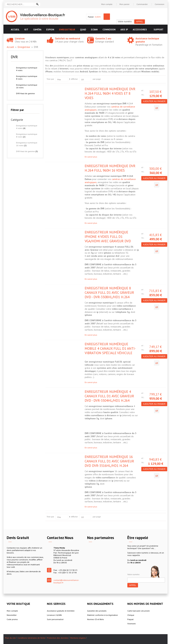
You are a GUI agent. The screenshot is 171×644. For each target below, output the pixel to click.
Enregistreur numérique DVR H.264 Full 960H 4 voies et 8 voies (110, 93)
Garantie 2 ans (103, 38)
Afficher (74, 79)
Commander (142, 4)
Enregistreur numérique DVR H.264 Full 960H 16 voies (110, 168)
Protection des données (58, 638)
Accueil (10, 47)
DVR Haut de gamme (25, 93)
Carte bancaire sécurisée (139, 611)
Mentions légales (78, 638)
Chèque (131, 615)
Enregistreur (24, 47)
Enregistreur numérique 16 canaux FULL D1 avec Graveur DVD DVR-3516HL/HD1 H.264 (109, 461)
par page (97, 79)
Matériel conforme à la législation (102, 615)
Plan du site (10, 638)
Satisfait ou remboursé (68, 38)
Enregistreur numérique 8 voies (27, 78)
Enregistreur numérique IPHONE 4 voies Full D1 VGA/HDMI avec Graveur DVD (108, 237)
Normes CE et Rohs (96, 619)
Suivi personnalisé (55, 619)
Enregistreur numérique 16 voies (27, 86)
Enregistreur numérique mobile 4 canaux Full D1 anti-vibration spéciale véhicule (110, 348)
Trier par (50, 79)
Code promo (12, 619)
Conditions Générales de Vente (31, 638)
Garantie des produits (97, 611)
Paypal (130, 619)
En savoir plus (91, 157)
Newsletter (12, 615)
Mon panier (124, 4)
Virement (131, 624)
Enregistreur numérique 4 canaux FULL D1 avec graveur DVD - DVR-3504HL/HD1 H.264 (109, 396)
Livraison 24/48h (54, 615)
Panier (91, 17)
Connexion (160, 4)
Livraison (20, 38)
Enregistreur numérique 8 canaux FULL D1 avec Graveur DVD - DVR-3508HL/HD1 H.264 (109, 293)
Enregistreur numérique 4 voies (27, 69)
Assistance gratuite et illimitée (61, 611)
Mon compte (107, 4)
